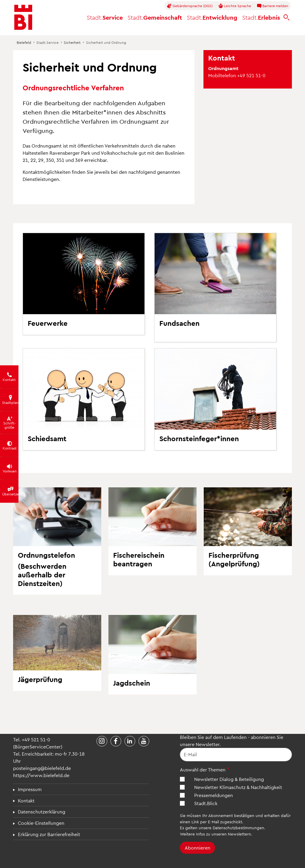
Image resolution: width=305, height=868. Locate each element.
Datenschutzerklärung (42, 812)
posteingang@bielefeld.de (42, 768)
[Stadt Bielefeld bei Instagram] (102, 741)
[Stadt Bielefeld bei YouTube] (144, 741)
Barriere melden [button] (273, 6)
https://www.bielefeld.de (41, 775)
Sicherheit (72, 42)
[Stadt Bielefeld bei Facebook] (116, 741)
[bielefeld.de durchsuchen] (287, 17)
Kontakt (26, 800)
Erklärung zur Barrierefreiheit (49, 834)
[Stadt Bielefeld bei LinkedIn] (130, 741)
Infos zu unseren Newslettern (224, 834)
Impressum (30, 789)
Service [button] (105, 17)
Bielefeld (24, 42)
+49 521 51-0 (36, 739)
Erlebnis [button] (261, 17)
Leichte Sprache (235, 6)
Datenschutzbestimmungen (238, 828)
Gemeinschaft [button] (155, 17)
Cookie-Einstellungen (41, 823)
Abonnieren (197, 848)
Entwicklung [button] (212, 17)
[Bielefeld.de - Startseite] (23, 17)
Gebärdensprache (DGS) (190, 6)
